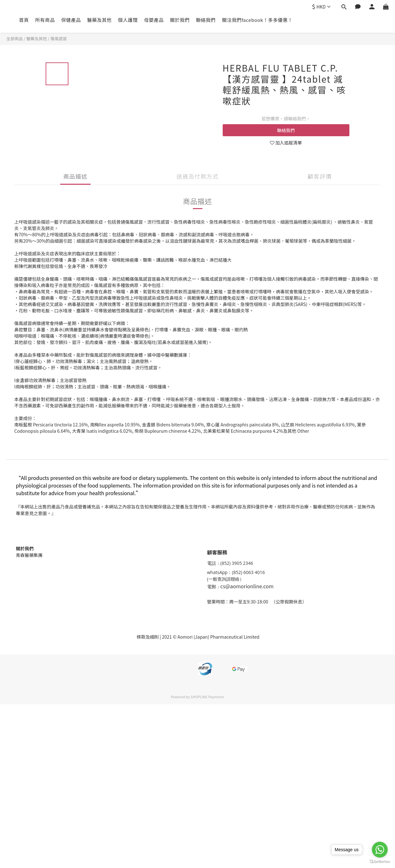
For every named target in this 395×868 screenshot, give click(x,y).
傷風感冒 (59, 38)
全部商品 (15, 38)
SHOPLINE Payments (207, 697)
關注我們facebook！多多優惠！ (257, 20)
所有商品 (45, 20)
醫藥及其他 (99, 20)
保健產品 (71, 20)
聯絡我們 (206, 20)
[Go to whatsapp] (380, 850)
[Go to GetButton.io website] (380, 862)
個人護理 (128, 20)
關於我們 (180, 20)
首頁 (24, 20)
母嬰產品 (154, 20)
